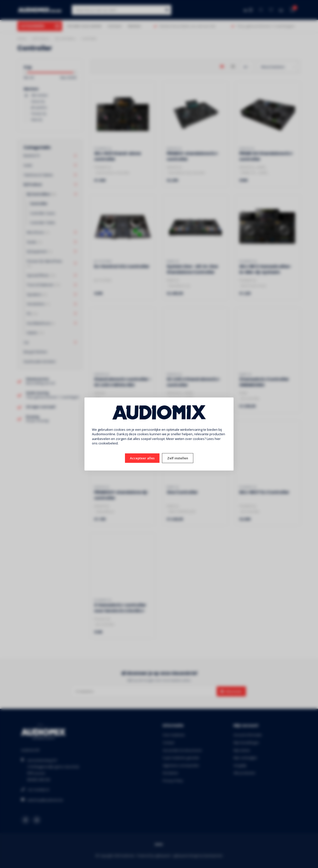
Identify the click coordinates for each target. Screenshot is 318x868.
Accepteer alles (142, 458)
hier (218, 439)
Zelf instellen (178, 458)
